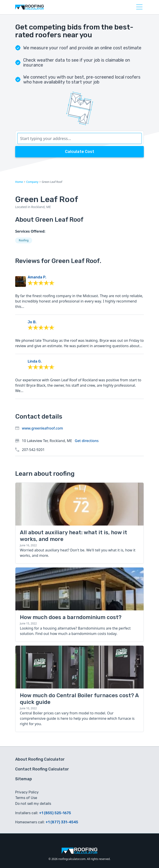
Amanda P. (37, 277)
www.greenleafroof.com (42, 428)
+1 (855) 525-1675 (55, 813)
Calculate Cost (80, 152)
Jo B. (32, 322)
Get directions (87, 441)
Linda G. (35, 361)
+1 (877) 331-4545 (62, 822)
